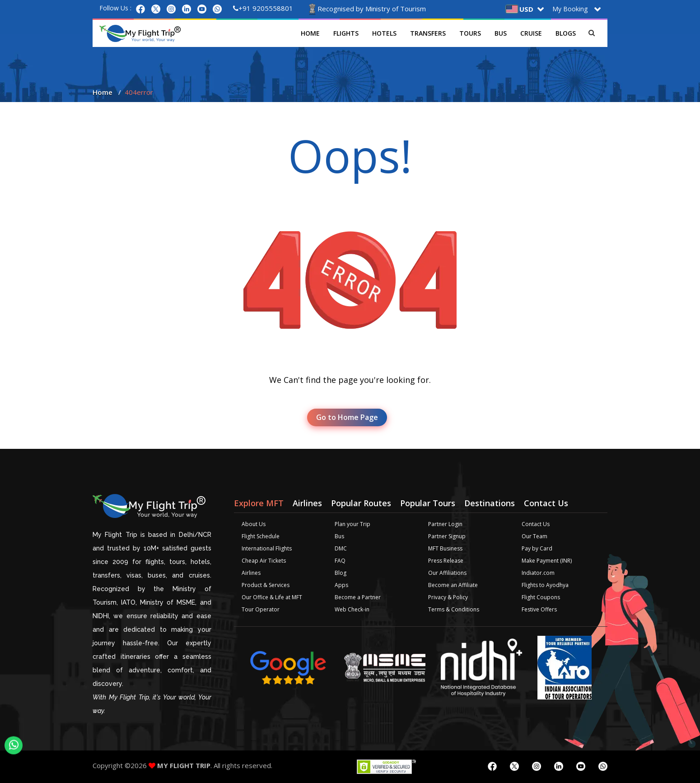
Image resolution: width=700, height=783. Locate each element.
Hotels (384, 33)
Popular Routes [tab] (361, 503)
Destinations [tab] (490, 503)
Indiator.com (538, 573)
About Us (254, 524)
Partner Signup (447, 536)
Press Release (446, 561)
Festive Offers (539, 609)
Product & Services (266, 585)
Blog (341, 573)
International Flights (267, 548)
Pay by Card (537, 548)
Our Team (534, 536)
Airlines (251, 573)
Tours (470, 33)
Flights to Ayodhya (545, 585)
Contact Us (536, 524)
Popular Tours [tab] (428, 503)
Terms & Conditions (454, 609)
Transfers (428, 33)
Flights (346, 33)
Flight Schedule (261, 536)
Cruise (531, 33)
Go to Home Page (347, 417)
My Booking (570, 9)
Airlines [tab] (307, 503)
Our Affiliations (447, 573)
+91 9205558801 (263, 8)
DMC (341, 548)
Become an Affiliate (453, 585)
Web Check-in (352, 609)
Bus (501, 33)
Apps (341, 585)
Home (310, 33)
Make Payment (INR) (547, 561)
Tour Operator (261, 609)
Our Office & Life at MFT (272, 597)
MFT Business (445, 548)
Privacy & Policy (448, 597)
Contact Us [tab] (546, 503)
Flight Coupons (541, 597)
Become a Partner (358, 597)
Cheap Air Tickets (264, 561)
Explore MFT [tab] (259, 503)
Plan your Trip (352, 524)
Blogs (566, 33)
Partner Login (445, 524)
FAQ (340, 561)
